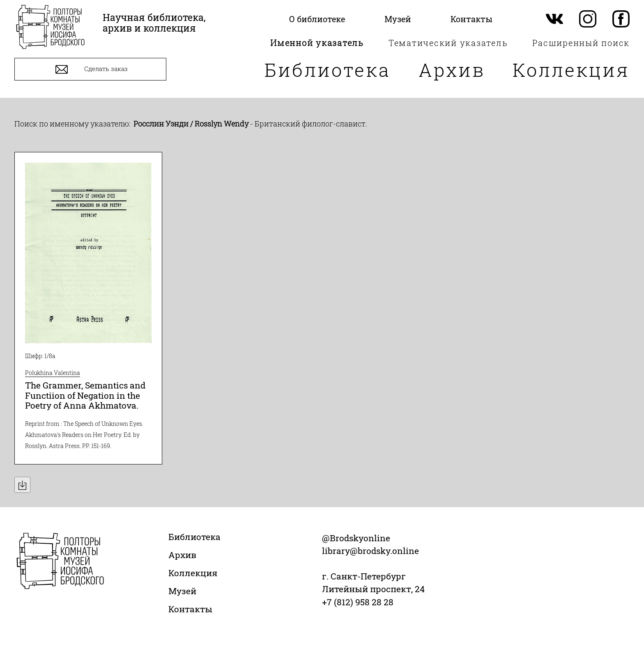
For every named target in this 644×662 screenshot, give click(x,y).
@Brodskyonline (356, 538)
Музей (182, 591)
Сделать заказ (91, 69)
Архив (452, 70)
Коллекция (571, 70)
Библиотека (328, 70)
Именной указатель (317, 43)
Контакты (190, 609)
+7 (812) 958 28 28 (358, 602)
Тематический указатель (448, 43)
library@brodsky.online (370, 551)
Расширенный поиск (581, 43)
